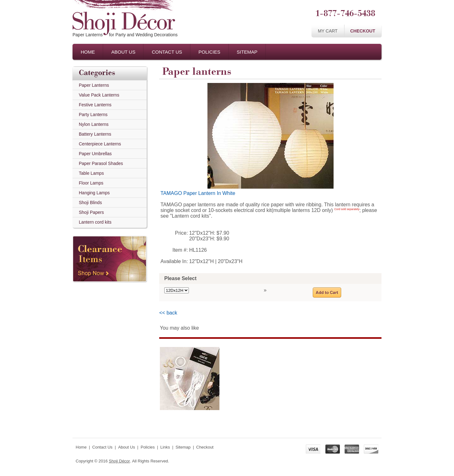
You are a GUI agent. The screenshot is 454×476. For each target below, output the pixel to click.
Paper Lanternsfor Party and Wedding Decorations (125, 35)
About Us (123, 52)
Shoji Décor (119, 461)
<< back (168, 313)
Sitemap (247, 52)
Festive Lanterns (95, 105)
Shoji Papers (91, 212)
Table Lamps (91, 173)
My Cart (328, 31)
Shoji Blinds (90, 203)
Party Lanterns (93, 115)
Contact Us (167, 52)
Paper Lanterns (94, 85)
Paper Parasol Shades (101, 163)
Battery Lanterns (95, 134)
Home (88, 52)
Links (165, 447)
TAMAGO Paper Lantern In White (198, 193)
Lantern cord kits (95, 222)
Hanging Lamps (94, 193)
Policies (210, 52)
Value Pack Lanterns (99, 95)
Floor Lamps (91, 183)
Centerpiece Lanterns (100, 144)
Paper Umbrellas (95, 154)
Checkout (363, 31)
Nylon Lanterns (94, 124)
